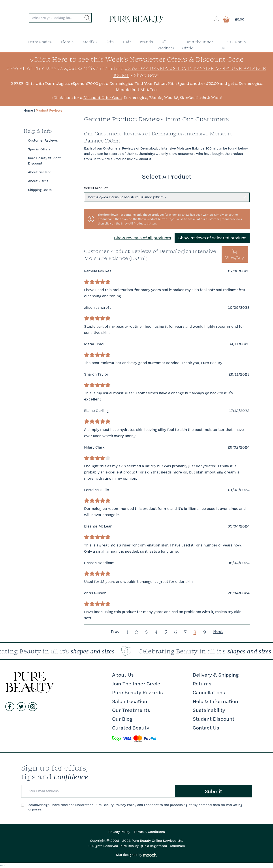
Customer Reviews (43, 140)
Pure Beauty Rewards (137, 692)
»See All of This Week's (53, 68)
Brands (146, 42)
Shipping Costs (40, 190)
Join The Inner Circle (136, 683)
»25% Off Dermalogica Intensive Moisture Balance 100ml (190, 72)
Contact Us (206, 728)
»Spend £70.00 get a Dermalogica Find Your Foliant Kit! (123, 83)
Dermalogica (40, 42)
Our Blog (122, 719)
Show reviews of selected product (212, 238)
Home (28, 110)
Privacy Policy (119, 832)
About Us (123, 675)
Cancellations (209, 692)
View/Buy (235, 255)
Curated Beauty (131, 728)
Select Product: (96, 188)
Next (218, 631)
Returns (202, 683)
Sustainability (209, 710)
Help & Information (215, 701)
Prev (115, 631)
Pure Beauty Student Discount (44, 161)
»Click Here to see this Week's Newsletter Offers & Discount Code (137, 59)
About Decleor (40, 172)
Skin (110, 42)
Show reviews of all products (143, 238)
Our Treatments (131, 710)
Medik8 (90, 42)
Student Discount (214, 719)
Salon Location (130, 701)
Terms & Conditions (149, 832)
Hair (127, 42)
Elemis (67, 42)
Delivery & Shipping (216, 675)
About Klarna (38, 181)
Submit (213, 791)
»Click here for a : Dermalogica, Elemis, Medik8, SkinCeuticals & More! (136, 98)
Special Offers (39, 149)
